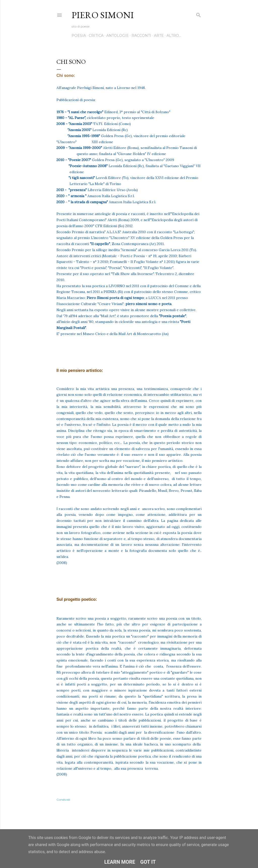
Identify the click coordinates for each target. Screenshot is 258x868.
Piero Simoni (103, 15)
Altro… (174, 36)
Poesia (79, 36)
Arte (159, 36)
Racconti (141, 36)
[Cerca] (199, 14)
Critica (96, 36)
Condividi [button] (63, 800)
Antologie (118, 36)
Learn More (120, 862)
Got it (148, 862)
